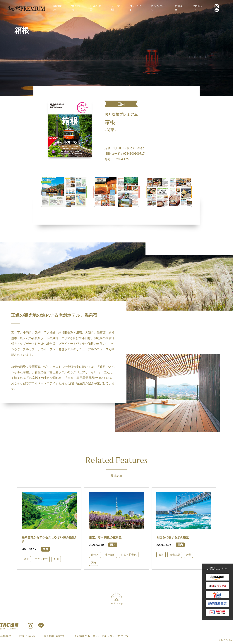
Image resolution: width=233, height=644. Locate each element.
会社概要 (6, 636)
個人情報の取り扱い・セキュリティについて (101, 636)
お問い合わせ (27, 636)
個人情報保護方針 (55, 636)
